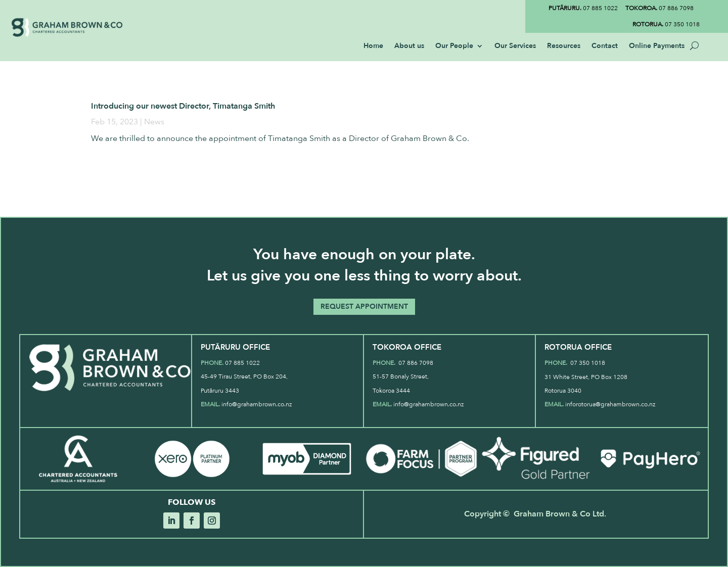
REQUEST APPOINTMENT (364, 306)
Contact (605, 46)
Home (373, 46)
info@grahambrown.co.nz (257, 404)
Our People (454, 46)
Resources (564, 46)
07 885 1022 (583, 8)
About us (409, 46)
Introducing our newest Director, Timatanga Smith (183, 106)
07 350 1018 (666, 24)
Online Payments (657, 46)
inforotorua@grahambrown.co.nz (610, 404)
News (154, 122)
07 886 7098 (659, 8)
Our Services (515, 46)
